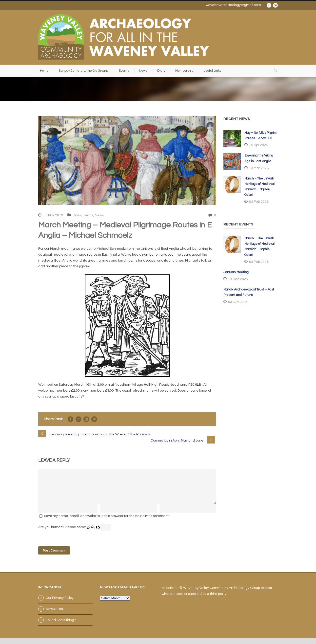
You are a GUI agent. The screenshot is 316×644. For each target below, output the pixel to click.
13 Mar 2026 (259, 168)
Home (44, 71)
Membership (184, 71)
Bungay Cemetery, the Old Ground (84, 71)
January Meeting (236, 272)
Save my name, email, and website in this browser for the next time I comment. (107, 522)
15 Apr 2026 (258, 145)
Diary (161, 71)
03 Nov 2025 (238, 302)
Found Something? (61, 626)
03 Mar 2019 (53, 215)
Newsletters (55, 615)
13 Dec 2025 (238, 279)
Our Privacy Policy (60, 604)
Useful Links (212, 71)
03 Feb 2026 (259, 202)
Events (124, 71)
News (143, 71)
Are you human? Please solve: (75, 533)
